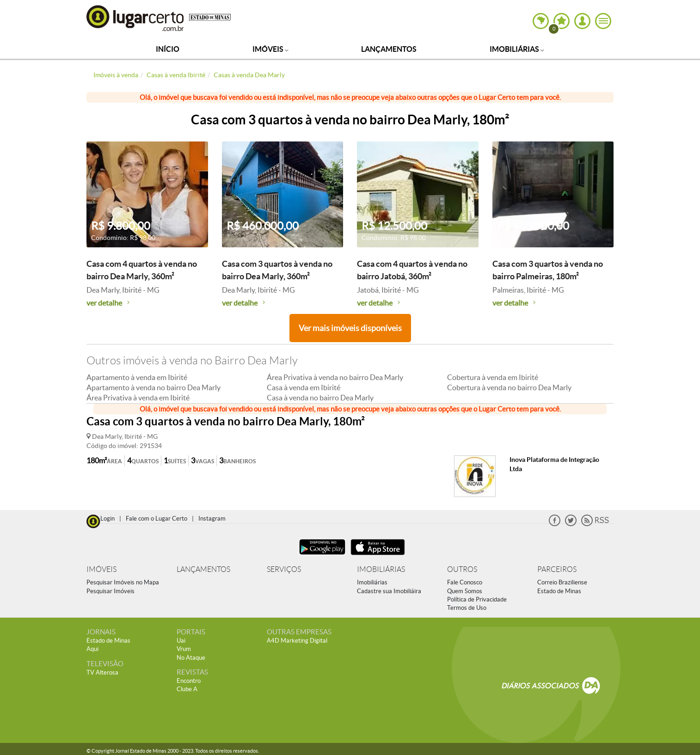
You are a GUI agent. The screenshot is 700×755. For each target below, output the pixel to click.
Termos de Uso (467, 608)
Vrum (184, 649)
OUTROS (462, 569)
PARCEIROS (557, 569)
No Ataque (191, 658)
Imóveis (270, 49)
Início (168, 49)
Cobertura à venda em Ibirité (493, 377)
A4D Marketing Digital (297, 641)
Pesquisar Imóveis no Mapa (123, 582)
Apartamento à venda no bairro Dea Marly (154, 387)
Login (107, 519)
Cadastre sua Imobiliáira (389, 591)
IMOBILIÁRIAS (381, 569)
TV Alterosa (102, 672)
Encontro (189, 681)
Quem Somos (465, 591)
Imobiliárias (517, 49)
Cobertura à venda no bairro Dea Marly (509, 387)
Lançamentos (389, 49)
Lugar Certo (135, 18)
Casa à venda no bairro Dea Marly (320, 398)
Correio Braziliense (562, 582)
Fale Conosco (465, 582)
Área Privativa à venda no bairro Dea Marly (335, 377)
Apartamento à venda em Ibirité (137, 377)
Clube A (187, 689)
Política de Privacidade (477, 599)
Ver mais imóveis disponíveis (350, 328)
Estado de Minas (559, 591)
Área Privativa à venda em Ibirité (138, 398)
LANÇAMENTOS (203, 569)
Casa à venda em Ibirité (304, 387)
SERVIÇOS (284, 569)
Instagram (212, 519)
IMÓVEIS (101, 569)
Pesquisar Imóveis (111, 591)
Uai (181, 641)
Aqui (92, 649)
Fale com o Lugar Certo (157, 519)
